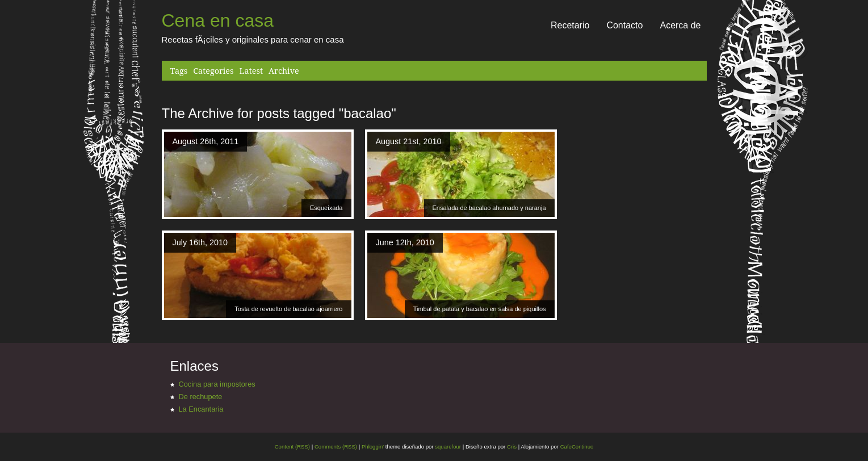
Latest (251, 71)
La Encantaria (201, 409)
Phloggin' (373, 447)
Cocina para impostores (217, 384)
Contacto (624, 25)
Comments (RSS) (336, 447)
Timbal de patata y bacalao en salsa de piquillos (480, 309)
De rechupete (201, 397)
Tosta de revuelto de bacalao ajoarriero (288, 309)
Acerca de (680, 25)
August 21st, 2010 (409, 141)
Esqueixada (326, 208)
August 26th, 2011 (206, 141)
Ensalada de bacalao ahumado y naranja (489, 208)
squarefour (448, 447)
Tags (179, 71)
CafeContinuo (577, 447)
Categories (213, 71)
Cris (512, 447)
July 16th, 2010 (200, 242)
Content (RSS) (292, 447)
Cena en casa (218, 20)
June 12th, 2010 (405, 242)
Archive (284, 71)
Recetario (570, 25)
